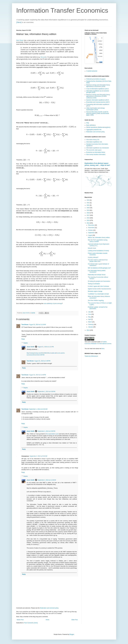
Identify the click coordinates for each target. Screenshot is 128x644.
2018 (88, 213)
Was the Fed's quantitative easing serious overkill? (98, 241)
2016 (88, 218)
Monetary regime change (95, 291)
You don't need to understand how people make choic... (98, 261)
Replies (26, 343)
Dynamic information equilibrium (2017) (98, 100)
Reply (23, 339)
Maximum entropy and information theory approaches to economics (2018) (98, 86)
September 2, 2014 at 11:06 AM (47, 480)
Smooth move (92, 248)
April (90, 319)
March (90, 322)
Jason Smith (31, 347)
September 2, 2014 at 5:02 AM (38, 456)
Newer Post (20, 620)
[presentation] (23, 63)
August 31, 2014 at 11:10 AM (38, 325)
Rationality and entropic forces (97, 275)
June (90, 314)
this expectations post (52, 434)
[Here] (19, 22)
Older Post (75, 620)
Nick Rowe (20, 40)
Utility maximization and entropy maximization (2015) (95, 109)
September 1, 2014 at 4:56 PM (46, 431)
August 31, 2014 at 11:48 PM (38, 375)
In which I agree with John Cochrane (98, 286)
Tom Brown (25, 325)
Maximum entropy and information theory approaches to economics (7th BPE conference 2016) (98, 96)
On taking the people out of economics (99, 281)
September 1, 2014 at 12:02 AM (38, 409)
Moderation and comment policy (49, 608)
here (103, 349)
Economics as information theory (96, 152)
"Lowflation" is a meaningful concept (98, 294)
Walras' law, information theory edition (99, 237)
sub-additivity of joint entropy (53, 303)
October (91, 230)
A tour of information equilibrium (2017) (98, 89)
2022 (88, 203)
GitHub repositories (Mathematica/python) (98, 127)
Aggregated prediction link (94, 130)
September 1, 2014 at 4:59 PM (46, 392)
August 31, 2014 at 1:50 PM (42, 361)
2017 (88, 215)
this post (43, 57)
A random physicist (92, 71)
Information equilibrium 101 (94, 142)
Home (47, 620)
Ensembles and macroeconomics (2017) (98, 102)
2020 (88, 208)
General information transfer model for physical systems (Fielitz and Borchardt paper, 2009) (98, 113)
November (91, 228)
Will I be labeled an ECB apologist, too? (99, 268)
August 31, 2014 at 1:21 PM (46, 347)
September (92, 233)
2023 (88, 200)
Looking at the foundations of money (98, 251)
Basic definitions (91, 125)
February (91, 324)
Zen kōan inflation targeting (96, 300)
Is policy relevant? (93, 257)
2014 (88, 223)
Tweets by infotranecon (91, 356)
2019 (88, 210)
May (90, 317)
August (90, 235)
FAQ (88, 123)
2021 (88, 205)
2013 (88, 330)
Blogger (72, 634)
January (91, 327)
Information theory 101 (93, 140)
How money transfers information (96, 154)
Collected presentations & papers (96, 79)
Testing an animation (94, 284)
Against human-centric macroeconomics (99, 289)
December (91, 225)
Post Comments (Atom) (31, 623)
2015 (88, 220)
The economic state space (94, 150)
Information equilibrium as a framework (98, 148)
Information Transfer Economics (62, 10)
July (90, 312)
